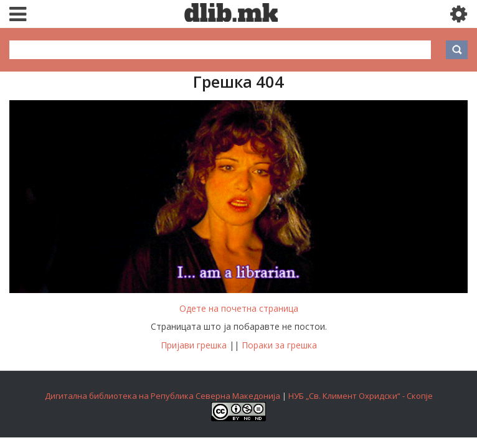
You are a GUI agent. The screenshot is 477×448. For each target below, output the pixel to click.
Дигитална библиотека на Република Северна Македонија (163, 396)
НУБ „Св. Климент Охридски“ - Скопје (361, 396)
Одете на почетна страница (239, 308)
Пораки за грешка (279, 345)
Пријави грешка (194, 345)
